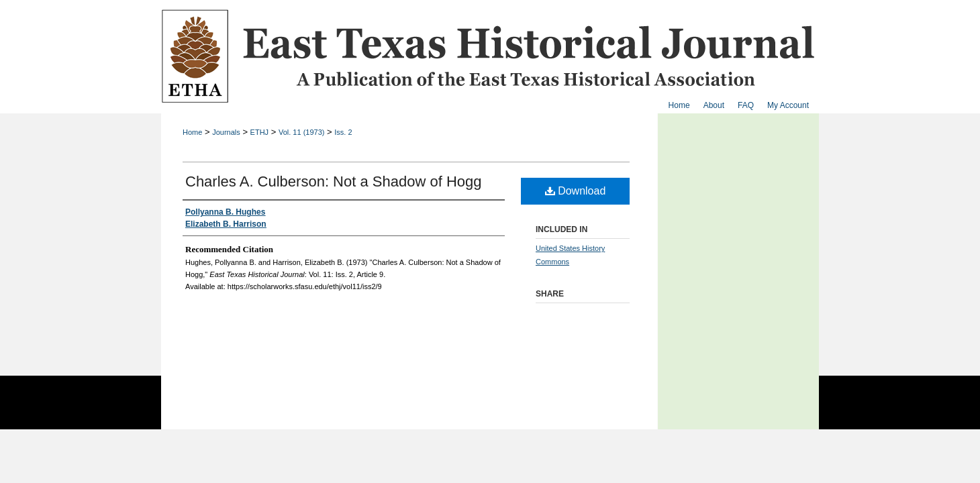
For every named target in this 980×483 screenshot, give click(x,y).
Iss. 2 (343, 132)
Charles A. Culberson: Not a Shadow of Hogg (333, 181)
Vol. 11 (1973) (302, 132)
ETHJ (260, 132)
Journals (226, 132)
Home (192, 132)
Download (576, 191)
